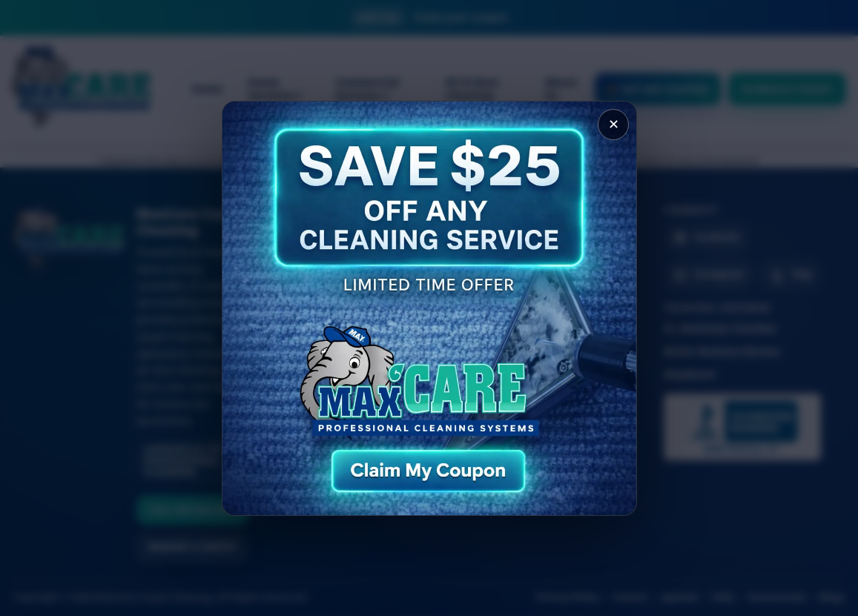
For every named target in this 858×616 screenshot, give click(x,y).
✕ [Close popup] (613, 125)
